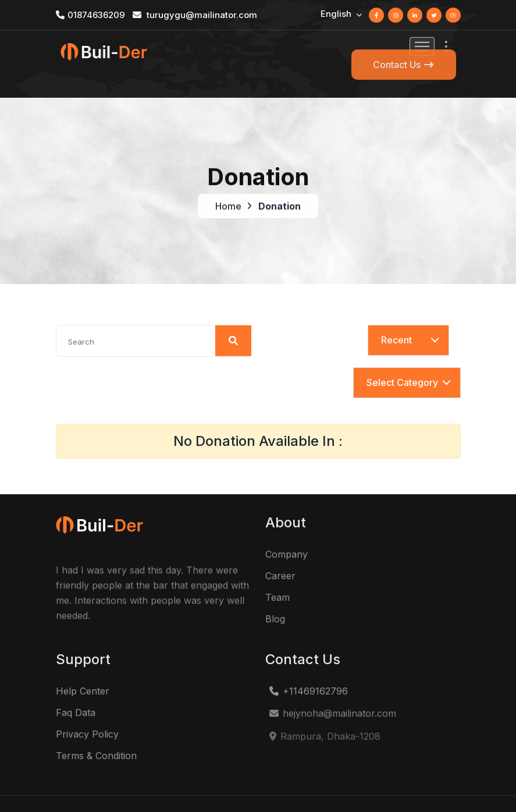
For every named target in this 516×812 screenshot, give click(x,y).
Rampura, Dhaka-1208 (324, 713)
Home (228, 180)
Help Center (83, 666)
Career (280, 551)
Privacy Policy (87, 710)
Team (277, 573)
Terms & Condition (96, 731)
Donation (280, 180)
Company (287, 530)
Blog (275, 594)
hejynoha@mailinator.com (332, 690)
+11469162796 (308, 666)
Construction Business (164, 790)
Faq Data (76, 688)
